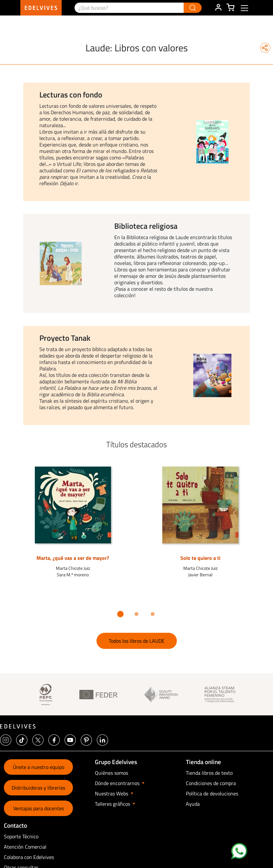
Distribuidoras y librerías (38, 788)
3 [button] (153, 614)
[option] (136, 142)
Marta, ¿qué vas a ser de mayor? (73, 558)
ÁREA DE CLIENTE (218, 8)
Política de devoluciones (212, 793)
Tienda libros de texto (209, 773)
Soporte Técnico (21, 836)
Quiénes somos (111, 773)
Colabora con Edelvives (29, 857)
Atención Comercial (25, 847)
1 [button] (120, 614)
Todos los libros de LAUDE (137, 641)
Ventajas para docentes (39, 808)
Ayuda (193, 804)
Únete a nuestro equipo (39, 767)
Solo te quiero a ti (200, 558)
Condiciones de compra (211, 783)
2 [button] (136, 614)
